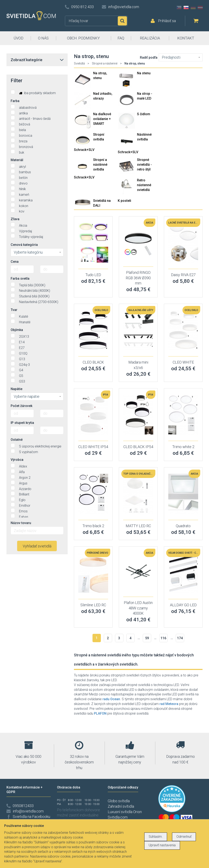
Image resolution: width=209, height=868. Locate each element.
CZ (179, 8)
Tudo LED (93, 275)
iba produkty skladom (33, 92)
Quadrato (183, 526)
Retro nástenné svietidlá (144, 185)
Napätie (16, 389)
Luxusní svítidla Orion (125, 812)
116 (163, 638)
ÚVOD (18, 38)
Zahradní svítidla (121, 806)
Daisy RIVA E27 (183, 275)
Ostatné (17, 440)
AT (200, 8)
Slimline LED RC (93, 605)
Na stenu (144, 73)
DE (193, 8)
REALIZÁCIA (150, 38)
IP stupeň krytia (22, 423)
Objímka (17, 330)
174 (180, 638)
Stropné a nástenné (105, 63)
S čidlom (144, 114)
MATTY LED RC (138, 526)
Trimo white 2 (183, 447)
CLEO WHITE (183, 362)
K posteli (124, 201)
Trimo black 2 (93, 526)
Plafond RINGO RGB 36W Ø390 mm (138, 278)
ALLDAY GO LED (183, 605)
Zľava (15, 219)
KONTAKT (186, 38)
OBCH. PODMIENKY (83, 38)
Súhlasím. (156, 837)
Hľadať (122, 21)
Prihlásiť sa (167, 21)
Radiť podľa (149, 57)
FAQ (121, 38)
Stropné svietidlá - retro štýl (144, 165)
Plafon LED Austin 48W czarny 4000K (138, 608)
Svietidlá (79, 63)
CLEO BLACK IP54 (138, 447)
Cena (15, 262)
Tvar (14, 310)
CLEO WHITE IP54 (93, 447)
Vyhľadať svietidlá (37, 546)
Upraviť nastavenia (162, 845)
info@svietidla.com (124, 7)
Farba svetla (20, 279)
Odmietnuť (184, 837)
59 (147, 638)
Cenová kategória (24, 245)
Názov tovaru (21, 523)
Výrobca (17, 460)
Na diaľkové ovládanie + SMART (102, 119)
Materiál (17, 160)
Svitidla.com (118, 817)
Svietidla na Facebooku (31, 817)
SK (186, 8)
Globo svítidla (119, 801)
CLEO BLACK (93, 362)
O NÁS (43, 38)
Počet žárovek (22, 406)
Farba (15, 101)
